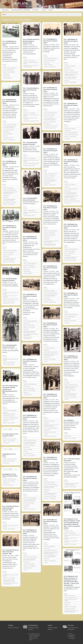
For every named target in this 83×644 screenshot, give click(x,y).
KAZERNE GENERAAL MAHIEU (9, 303)
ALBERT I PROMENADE (7, 78)
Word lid (44, 10)
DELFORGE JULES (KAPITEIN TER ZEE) (11, 299)
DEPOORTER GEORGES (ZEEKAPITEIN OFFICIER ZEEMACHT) (10, 584)
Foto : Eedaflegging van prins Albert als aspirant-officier (10, 43)
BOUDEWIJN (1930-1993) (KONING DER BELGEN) (11, 293)
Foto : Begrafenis (69, 420)
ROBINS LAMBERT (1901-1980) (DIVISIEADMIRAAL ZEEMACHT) (9, 581)
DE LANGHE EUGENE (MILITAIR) (50, 128)
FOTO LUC (5, 291)
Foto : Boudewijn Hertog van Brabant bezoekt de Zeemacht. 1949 (11, 508)
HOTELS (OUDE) (68, 203)
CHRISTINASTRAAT (7, 76)
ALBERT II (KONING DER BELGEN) (10, 68)
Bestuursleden (72, 635)
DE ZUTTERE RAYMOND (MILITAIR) (51, 126)
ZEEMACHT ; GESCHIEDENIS (70, 533)
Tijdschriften (5, 10)
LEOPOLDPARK (67, 139)
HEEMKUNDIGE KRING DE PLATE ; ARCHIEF (71, 539)
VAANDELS (46, 361)
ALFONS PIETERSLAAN (48, 300)
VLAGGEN (25, 570)
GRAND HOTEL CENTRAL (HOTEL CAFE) (72, 201)
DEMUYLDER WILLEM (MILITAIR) (9, 202)
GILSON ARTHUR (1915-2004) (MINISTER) (9, 420)
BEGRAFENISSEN (68, 436)
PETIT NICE (5, 136)
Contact (51, 10)
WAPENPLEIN (6, 197)
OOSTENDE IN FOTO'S (69, 531)
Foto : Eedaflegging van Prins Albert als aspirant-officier (30, 238)
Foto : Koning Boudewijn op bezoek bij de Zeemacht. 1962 (31, 90)
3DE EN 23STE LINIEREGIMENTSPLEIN (10, 418)
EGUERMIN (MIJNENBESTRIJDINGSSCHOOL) (9, 413)
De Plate (20, 3)
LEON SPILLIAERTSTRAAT (8, 255)
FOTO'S (5, 66)
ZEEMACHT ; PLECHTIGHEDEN (9, 72)
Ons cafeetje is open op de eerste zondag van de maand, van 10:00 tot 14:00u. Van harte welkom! (35, 637)
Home (4, 14)
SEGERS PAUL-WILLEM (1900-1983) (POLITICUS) (10, 296)
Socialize (11, 625)
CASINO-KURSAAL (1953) (8, 138)
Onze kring (35, 10)
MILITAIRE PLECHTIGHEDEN (8, 70)
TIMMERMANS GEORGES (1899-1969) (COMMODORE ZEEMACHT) (10, 193)
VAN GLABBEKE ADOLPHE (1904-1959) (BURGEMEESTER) (31, 335)
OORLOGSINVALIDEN (28, 395)
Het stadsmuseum (33, 625)
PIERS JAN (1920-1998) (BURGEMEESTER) (28, 338)
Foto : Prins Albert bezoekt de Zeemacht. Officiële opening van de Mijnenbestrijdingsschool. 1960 (10, 389)
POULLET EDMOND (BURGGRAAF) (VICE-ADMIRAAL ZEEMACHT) (10, 127)
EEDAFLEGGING (6, 74)
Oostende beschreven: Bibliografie (21, 10)
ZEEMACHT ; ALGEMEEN (69, 70)
